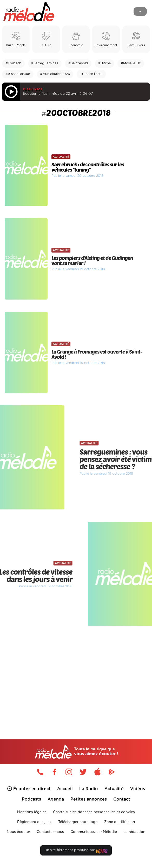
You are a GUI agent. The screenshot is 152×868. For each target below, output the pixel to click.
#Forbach (13, 63)
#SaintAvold (78, 63)
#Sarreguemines (45, 63)
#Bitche (105, 63)
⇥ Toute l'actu (91, 74)
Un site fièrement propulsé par (76, 851)
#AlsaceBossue (18, 74)
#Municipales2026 (55, 74)
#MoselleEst (131, 63)
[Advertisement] (76, 673)
